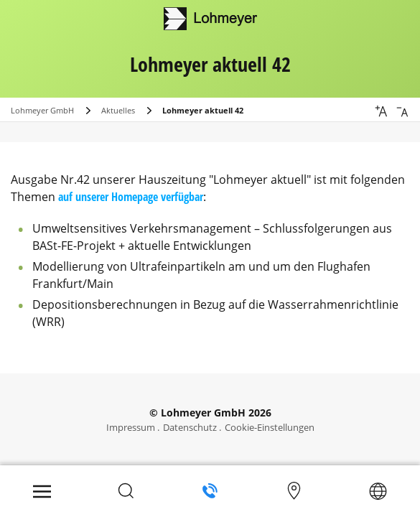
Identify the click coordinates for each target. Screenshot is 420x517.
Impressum (131, 427)
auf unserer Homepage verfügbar (131, 197)
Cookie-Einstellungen (270, 427)
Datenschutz (190, 427)
